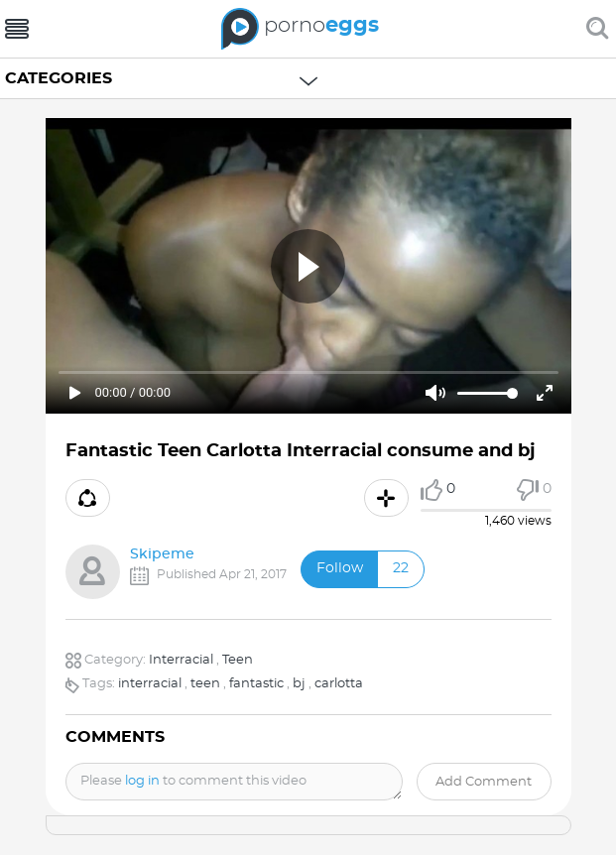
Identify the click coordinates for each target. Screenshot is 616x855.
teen (205, 684)
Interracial (181, 660)
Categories (59, 78)
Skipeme (162, 554)
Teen (238, 660)
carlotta (339, 684)
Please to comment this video (193, 781)
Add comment (484, 782)
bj (299, 684)
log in (142, 781)
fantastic (256, 684)
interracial (150, 684)
